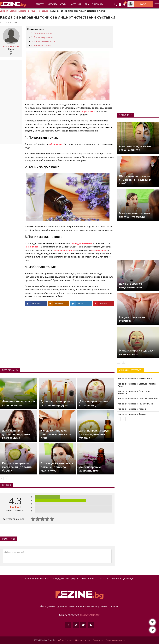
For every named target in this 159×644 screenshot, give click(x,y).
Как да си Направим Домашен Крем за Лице (137, 385)
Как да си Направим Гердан (132, 409)
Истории (76, 4)
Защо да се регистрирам (66, 578)
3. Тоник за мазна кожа (43, 41)
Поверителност (83, 640)
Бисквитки (98, 640)
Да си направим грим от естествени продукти (57, 403)
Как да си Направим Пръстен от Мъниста (134, 392)
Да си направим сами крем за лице (94, 403)
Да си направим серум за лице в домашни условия (94, 434)
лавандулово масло (81, 243)
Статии (64, 4)
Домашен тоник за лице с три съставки (18, 403)
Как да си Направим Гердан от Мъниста (138, 399)
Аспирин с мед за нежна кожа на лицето (135, 148)
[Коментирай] (57, 556)
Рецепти (40, 4)
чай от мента (55, 144)
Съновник (97, 4)
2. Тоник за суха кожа (42, 37)
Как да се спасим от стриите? (132, 319)
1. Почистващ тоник (42, 33)
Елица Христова (11, 46)
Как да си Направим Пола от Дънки (136, 404)
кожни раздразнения (64, 250)
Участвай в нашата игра (37, 578)
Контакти (103, 578)
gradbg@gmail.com (90, 615)
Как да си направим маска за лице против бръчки (17, 467)
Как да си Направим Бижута (132, 414)
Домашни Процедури (38, 11)
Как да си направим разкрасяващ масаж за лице (56, 434)
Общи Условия (65, 640)
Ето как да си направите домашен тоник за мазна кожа (57, 467)
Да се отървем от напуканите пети (131, 285)
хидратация (87, 111)
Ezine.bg (4, 11)
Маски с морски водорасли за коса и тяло (137, 352)
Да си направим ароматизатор (90, 469)
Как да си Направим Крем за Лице (135, 379)
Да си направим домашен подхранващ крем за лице (17, 434)
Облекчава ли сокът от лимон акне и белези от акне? (135, 180)
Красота (22, 11)
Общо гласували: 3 (15, 511)
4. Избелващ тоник (41, 45)
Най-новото (88, 578)
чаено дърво (32, 247)
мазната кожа (99, 250)
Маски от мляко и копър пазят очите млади (136, 215)
